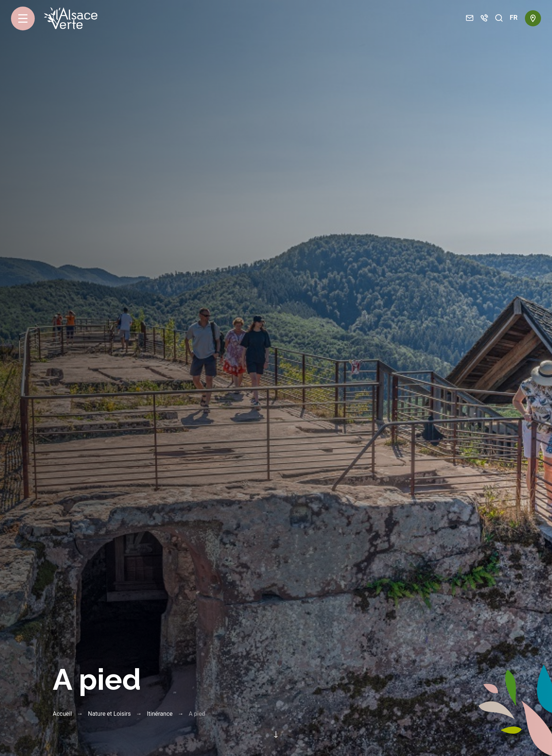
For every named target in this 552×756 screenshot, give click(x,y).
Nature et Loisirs (109, 714)
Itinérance (160, 714)
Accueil (62, 714)
